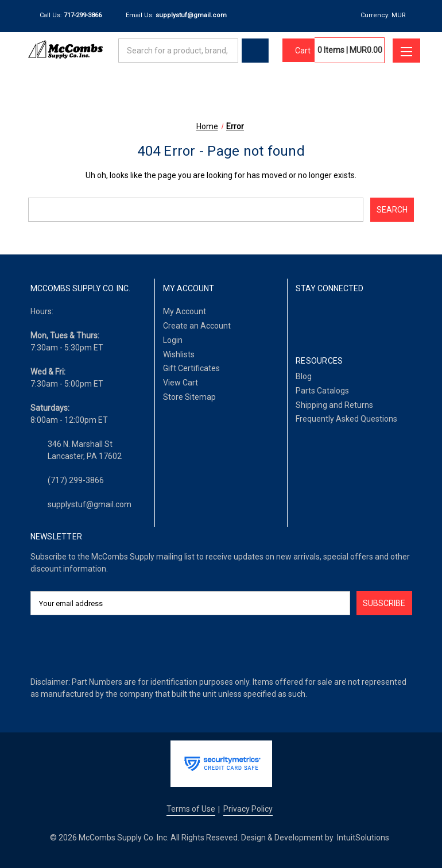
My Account (185, 311)
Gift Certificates (191, 368)
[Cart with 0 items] (298, 51)
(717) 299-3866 (76, 480)
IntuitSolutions (363, 838)
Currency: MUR (387, 15)
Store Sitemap (189, 397)
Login (173, 340)
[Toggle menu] (406, 51)
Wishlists (179, 354)
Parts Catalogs (322, 391)
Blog (304, 376)
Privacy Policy (248, 809)
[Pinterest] (389, 319)
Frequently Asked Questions (346, 419)
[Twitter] (360, 319)
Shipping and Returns (334, 405)
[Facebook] (302, 319)
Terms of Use (191, 809)
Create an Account (197, 326)
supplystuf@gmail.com (90, 504)
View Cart (181, 383)
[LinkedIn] (331, 319)
